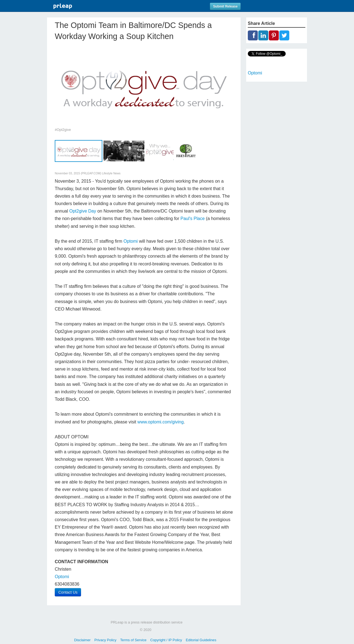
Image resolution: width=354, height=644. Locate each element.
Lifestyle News (111, 173)
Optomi (131, 241)
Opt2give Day (83, 211)
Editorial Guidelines (201, 640)
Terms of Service (133, 640)
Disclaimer (82, 640)
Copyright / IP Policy (166, 640)
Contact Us (68, 592)
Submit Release (225, 6)
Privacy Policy (105, 640)
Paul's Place (193, 218)
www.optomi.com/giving (161, 422)
